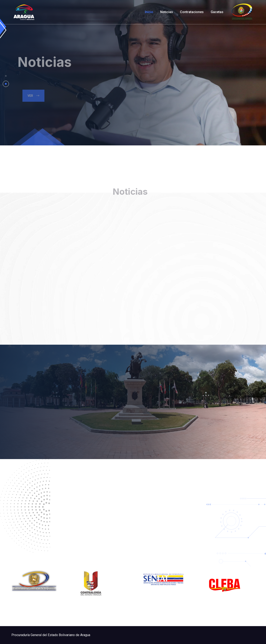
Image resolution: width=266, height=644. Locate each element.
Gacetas (217, 12)
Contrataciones (192, 12)
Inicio (149, 12)
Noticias (167, 12)
